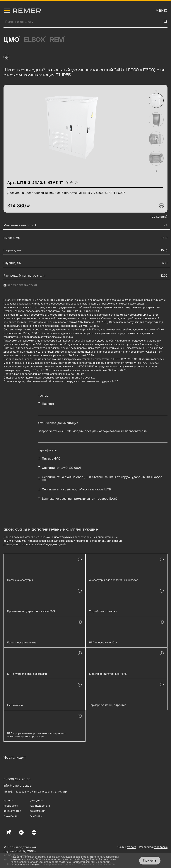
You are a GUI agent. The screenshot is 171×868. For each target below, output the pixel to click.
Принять (150, 860)
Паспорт (48, 404)
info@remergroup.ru (18, 785)
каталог (8, 800)
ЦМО (12, 40)
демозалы (36, 816)
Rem (57, 40)
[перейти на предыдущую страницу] (6, 57)
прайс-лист (11, 806)
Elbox (35, 40)
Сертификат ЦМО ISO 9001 (61, 468)
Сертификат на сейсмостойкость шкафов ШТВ (76, 489)
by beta (131, 847)
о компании (11, 816)
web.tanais (161, 847)
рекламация (37, 811)
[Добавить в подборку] (161, 206)
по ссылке (88, 377)
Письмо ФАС (51, 459)
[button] (156, 91)
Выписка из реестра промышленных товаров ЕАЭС (80, 499)
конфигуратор (12, 811)
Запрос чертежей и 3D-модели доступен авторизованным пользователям (93, 431)
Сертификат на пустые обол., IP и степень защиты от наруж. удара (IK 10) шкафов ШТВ (102, 479)
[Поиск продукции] (83, 22)
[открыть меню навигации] (162, 11)
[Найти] (165, 21)
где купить (36, 800)
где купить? (159, 216)
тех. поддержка (40, 806)
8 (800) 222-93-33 (17, 779)
